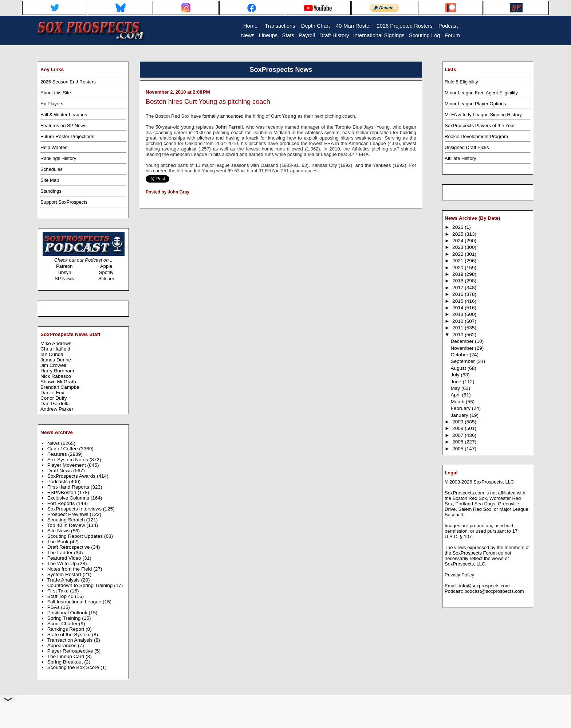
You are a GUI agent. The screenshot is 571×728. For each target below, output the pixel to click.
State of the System (70, 635)
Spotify (106, 272)
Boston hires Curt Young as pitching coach (208, 102)
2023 (458, 247)
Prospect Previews (69, 514)
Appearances (63, 645)
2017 (458, 288)
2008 (458, 428)
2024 (458, 241)
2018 (458, 281)
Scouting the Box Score (74, 667)
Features (58, 454)
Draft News (60, 471)
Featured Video (65, 558)
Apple (106, 266)
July (456, 375)
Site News (59, 531)
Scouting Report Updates (76, 536)
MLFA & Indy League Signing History (483, 115)
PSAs (54, 607)
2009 (458, 422)
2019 (458, 274)
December (463, 341)
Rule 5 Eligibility (461, 82)
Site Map (50, 180)
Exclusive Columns (69, 498)
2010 (458, 335)
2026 (458, 227)
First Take (59, 591)
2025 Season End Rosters (68, 82)
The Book (59, 542)
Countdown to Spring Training (81, 585)
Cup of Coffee (63, 449)
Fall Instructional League (75, 602)
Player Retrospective (71, 651)
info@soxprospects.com (485, 586)
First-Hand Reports (69, 487)
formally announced (223, 116)
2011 (458, 328)
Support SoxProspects (64, 202)
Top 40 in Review (67, 525)
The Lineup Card (66, 656)
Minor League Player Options (475, 104)
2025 (458, 234)
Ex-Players (52, 104)
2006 (458, 442)
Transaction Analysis (71, 640)
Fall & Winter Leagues (64, 115)
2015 (458, 301)
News (54, 443)
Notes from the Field (70, 569)
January (460, 415)
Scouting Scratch (67, 520)
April (456, 395)
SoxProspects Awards (72, 476)
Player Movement (67, 465)
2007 (458, 435)
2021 (458, 261)
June (456, 382)
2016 (458, 294)
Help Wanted (54, 147)
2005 (458, 449)
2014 (458, 308)
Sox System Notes (68, 460)
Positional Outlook (68, 613)
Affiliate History (460, 158)
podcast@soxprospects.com (494, 591)
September (463, 361)
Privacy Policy (459, 575)
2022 (458, 254)
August (459, 368)
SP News (64, 279)
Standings (51, 191)
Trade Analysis (64, 580)
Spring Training (65, 618)
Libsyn (64, 272)
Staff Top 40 (61, 596)
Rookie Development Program (476, 136)
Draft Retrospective (69, 547)
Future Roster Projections (67, 136)
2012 (458, 321)
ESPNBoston (62, 492)
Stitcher (106, 279)
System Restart (65, 574)
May (456, 388)
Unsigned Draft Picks (467, 147)
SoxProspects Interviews (75, 509)
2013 (458, 314)
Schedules (52, 169)
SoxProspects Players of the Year (480, 126)
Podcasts (58, 482)
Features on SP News (63, 126)
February (461, 408)
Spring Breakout (66, 662)
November (463, 348)
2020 (458, 268)
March (458, 402)
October (460, 355)
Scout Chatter (63, 624)
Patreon (64, 266)
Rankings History (58, 158)
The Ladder (61, 553)
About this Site (56, 93)
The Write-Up (63, 563)
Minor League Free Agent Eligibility (481, 93)
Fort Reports (62, 503)
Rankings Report (66, 629)
